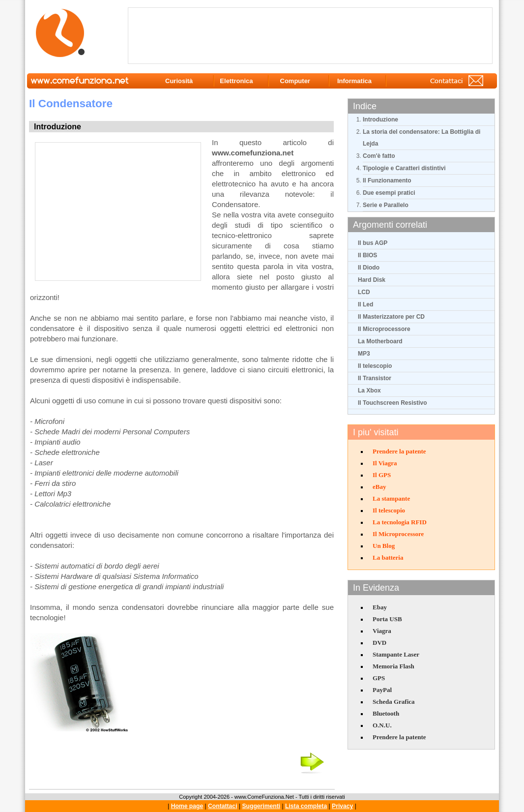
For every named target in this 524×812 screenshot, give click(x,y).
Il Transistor (375, 378)
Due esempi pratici (389, 193)
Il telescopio (375, 366)
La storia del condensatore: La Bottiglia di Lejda (422, 138)
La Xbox (369, 391)
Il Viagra (385, 463)
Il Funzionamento (387, 180)
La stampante (391, 498)
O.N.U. (382, 725)
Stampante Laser (396, 654)
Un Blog (384, 546)
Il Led (365, 304)
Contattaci (222, 806)
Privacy (342, 806)
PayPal (382, 690)
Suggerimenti (261, 806)
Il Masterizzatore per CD (391, 317)
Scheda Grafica (394, 702)
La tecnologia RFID (400, 522)
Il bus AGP (373, 243)
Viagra (382, 631)
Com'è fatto (379, 156)
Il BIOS (367, 255)
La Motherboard (380, 341)
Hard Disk (372, 280)
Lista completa (306, 806)
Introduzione (380, 120)
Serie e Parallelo (386, 205)
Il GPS (382, 475)
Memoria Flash (393, 666)
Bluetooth (386, 713)
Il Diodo (369, 268)
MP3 (364, 354)
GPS (379, 678)
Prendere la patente (399, 451)
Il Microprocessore (384, 329)
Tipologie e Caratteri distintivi (404, 168)
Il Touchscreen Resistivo (393, 403)
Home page (187, 806)
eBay (379, 487)
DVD (379, 643)
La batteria (388, 557)
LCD (364, 292)
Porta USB (387, 619)
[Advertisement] (312, 35)
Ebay (380, 607)
